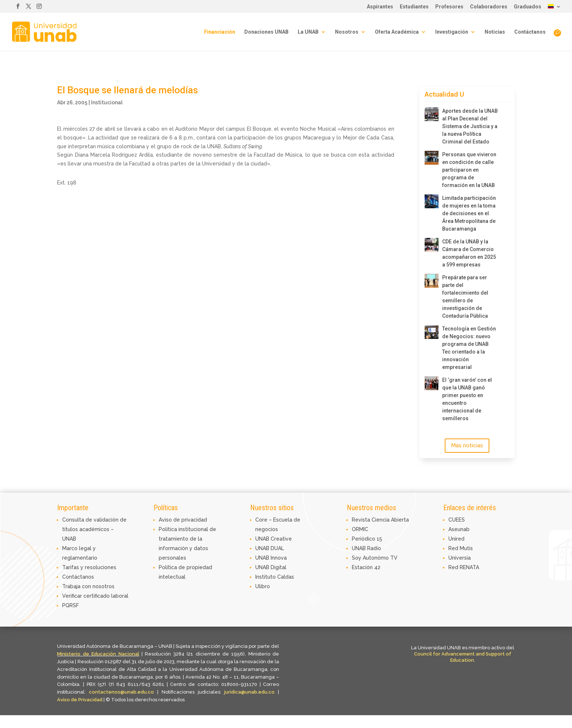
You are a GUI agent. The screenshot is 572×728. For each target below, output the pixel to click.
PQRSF (71, 605)
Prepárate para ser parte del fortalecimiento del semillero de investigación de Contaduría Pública (465, 297)
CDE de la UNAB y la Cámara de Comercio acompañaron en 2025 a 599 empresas (469, 253)
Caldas (286, 577)
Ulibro (263, 586)
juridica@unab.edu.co (249, 692)
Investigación (452, 32)
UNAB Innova (271, 558)
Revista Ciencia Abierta (380, 520)
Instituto (266, 577)
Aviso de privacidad (183, 520)
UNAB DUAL (270, 548)
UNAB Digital (271, 567)
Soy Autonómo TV (375, 558)
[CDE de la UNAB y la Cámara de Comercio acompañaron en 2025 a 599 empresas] (432, 245)
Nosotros (347, 32)
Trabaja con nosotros (88, 586)
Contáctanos (530, 32)
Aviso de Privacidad (80, 700)
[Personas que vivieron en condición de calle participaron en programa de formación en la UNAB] (432, 158)
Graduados (528, 7)
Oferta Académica (397, 32)
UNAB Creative (274, 539)
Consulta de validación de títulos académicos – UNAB (94, 529)
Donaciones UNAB (266, 32)
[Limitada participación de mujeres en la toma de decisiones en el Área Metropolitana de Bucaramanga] (432, 201)
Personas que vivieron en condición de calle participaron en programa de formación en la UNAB (469, 170)
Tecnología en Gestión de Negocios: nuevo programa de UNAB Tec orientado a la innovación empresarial (469, 348)
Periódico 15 (367, 539)
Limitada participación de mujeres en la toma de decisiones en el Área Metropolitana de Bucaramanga (469, 213)
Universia (460, 558)
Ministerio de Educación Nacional (98, 654)
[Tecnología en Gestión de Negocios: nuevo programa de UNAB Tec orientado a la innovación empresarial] (432, 332)
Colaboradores (489, 7)
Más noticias (467, 445)
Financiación (220, 32)
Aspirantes (380, 7)
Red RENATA (464, 567)
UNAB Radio (366, 548)
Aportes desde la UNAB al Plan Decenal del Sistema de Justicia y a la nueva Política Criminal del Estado (470, 126)
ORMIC (360, 529)
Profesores (449, 7)
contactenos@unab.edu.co (121, 692)
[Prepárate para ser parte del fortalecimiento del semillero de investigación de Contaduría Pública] (432, 281)
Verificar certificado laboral (95, 596)
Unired (456, 539)
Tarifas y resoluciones (89, 567)
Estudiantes (414, 7)
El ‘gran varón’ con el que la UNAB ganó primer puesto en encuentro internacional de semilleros (467, 399)
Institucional (107, 102)
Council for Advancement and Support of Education (463, 657)
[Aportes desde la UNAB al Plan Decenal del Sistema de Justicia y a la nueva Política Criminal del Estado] (432, 114)
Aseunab (459, 529)
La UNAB (308, 32)
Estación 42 (366, 567)
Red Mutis (461, 548)
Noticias (495, 32)
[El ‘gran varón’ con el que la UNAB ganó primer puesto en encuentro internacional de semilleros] (432, 383)
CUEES (457, 520)
